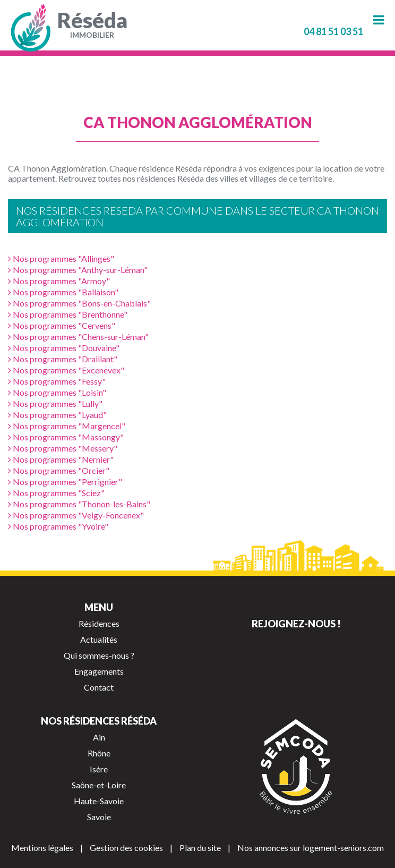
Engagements (99, 671)
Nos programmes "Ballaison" (63, 292)
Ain (99, 737)
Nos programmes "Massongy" (66, 437)
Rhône (99, 753)
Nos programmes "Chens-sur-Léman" (78, 337)
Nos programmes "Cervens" (62, 325)
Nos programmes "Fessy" (57, 381)
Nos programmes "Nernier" (61, 459)
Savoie (99, 817)
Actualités (99, 639)
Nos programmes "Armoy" (59, 281)
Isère (99, 769)
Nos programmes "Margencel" (67, 426)
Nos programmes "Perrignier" (65, 482)
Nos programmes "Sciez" (56, 493)
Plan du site (200, 848)
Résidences (99, 623)
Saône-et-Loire (99, 785)
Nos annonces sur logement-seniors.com (311, 848)
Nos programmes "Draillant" (63, 359)
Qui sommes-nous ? (99, 655)
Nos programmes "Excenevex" (66, 370)
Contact (99, 687)
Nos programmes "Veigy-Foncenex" (76, 515)
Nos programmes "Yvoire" (58, 526)
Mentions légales (42, 848)
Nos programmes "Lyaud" (57, 415)
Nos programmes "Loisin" (57, 392)
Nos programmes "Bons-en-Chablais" (79, 303)
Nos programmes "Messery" (63, 448)
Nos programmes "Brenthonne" (68, 314)
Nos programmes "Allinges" (61, 258)
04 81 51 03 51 (333, 31)
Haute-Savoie (99, 801)
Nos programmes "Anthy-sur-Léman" (78, 270)
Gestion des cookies (126, 848)
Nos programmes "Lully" (55, 403)
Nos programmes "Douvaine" (64, 348)
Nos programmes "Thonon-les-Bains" (79, 504)
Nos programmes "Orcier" (59, 470)
